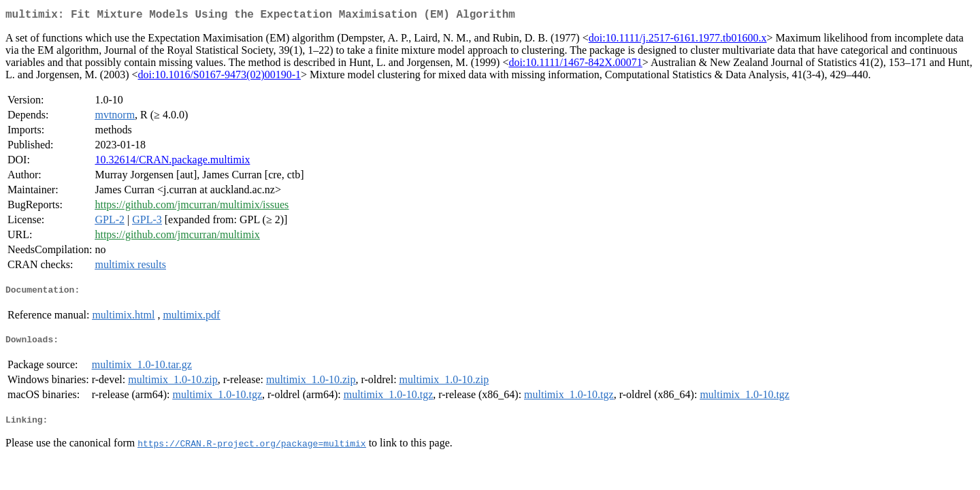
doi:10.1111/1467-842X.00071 (575, 65)
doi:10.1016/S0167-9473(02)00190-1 (219, 77)
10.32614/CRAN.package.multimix (172, 162)
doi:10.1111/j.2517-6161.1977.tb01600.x (678, 40)
